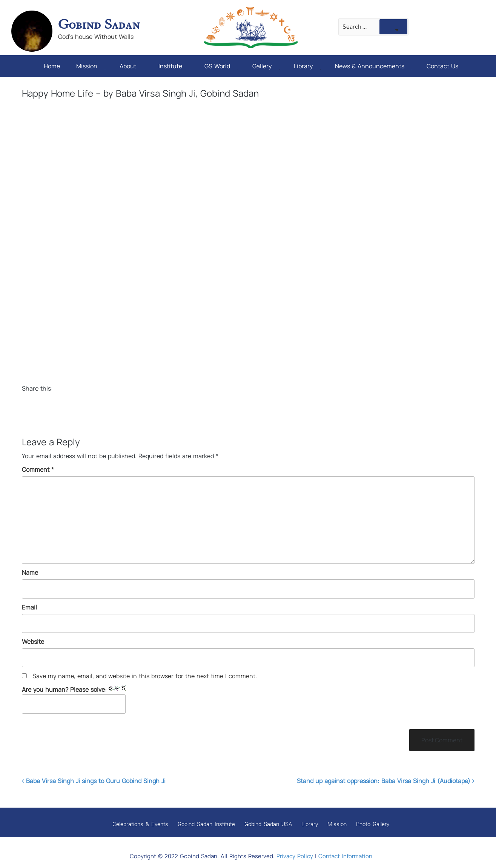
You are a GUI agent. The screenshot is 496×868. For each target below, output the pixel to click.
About (132, 66)
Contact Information (345, 856)
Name (30, 573)
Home (52, 66)
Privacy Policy (295, 856)
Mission (91, 66)
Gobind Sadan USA (268, 824)
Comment (38, 469)
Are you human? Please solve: (74, 699)
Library (307, 66)
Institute (174, 66)
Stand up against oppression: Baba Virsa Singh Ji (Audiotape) (386, 781)
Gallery (266, 66)
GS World (221, 66)
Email (29, 607)
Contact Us (442, 66)
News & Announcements (374, 66)
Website (33, 642)
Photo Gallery (373, 824)
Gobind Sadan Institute (206, 824)
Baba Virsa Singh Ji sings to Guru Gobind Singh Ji (94, 781)
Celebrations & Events (140, 824)
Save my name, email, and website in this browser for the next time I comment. (145, 676)
